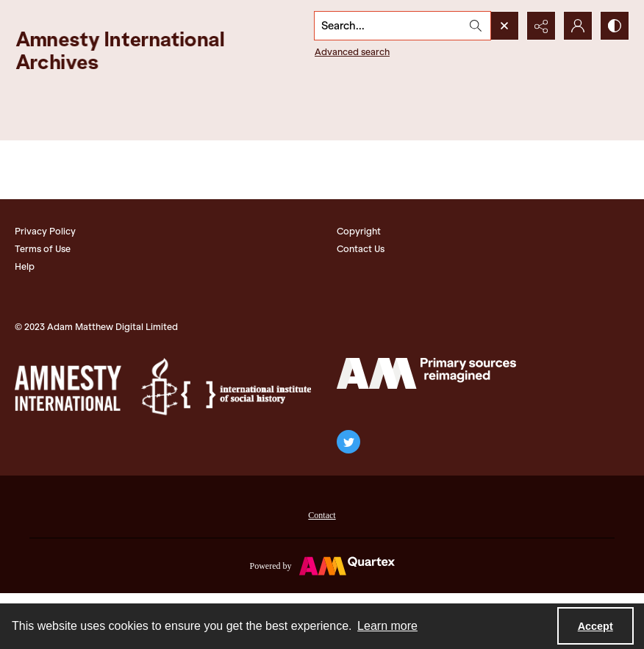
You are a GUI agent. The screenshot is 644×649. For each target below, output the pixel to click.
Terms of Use (43, 249)
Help (25, 266)
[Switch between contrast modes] (615, 26)
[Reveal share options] (541, 26)
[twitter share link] (348, 442)
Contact (322, 515)
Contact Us (361, 249)
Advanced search (352, 52)
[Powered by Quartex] (322, 565)
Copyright (359, 231)
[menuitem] (322, 514)
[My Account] (578, 26)
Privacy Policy (45, 231)
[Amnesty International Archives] (132, 50)
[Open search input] (504, 26)
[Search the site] (388, 26)
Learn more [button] (387, 626)
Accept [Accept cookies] (595, 626)
